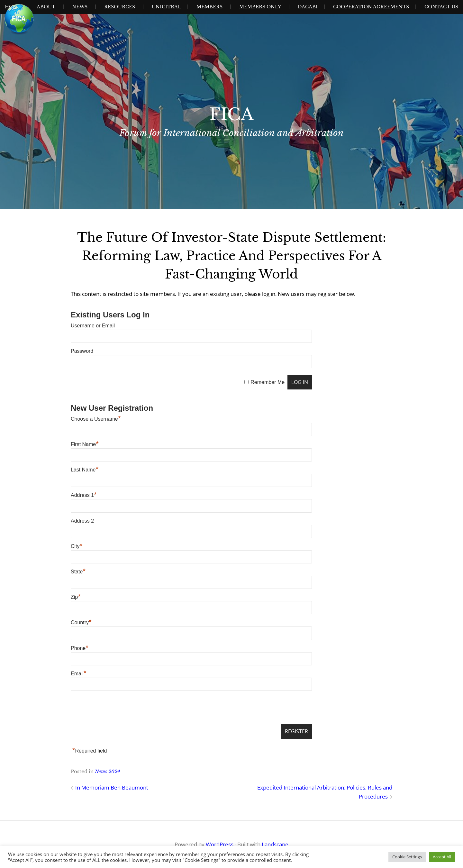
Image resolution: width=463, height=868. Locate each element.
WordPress (220, 844)
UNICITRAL (166, 7)
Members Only (260, 7)
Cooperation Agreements (371, 7)
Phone (80, 648)
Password (82, 351)
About (46, 7)
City (77, 546)
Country (81, 622)
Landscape (275, 844)
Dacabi (308, 7)
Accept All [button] (442, 857)
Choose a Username (96, 419)
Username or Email (93, 326)
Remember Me (268, 382)
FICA (232, 114)
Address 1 (84, 495)
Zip (76, 597)
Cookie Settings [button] (407, 857)
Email (79, 674)
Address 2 (82, 521)
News (80, 7)
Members (209, 7)
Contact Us (441, 7)
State (78, 572)
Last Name (85, 470)
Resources (120, 7)
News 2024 (108, 771)
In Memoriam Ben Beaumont (112, 787)
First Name (85, 444)
